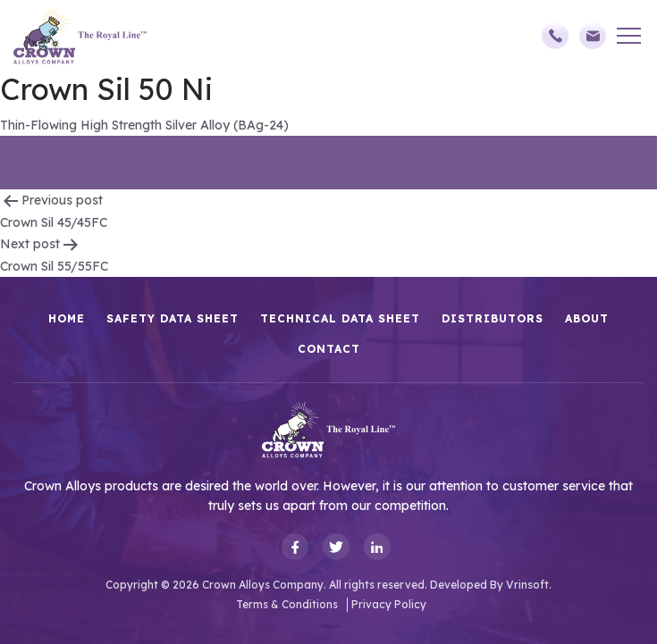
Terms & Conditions (287, 604)
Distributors (493, 318)
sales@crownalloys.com (593, 36)
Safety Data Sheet (173, 318)
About (587, 318)
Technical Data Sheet (340, 318)
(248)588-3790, (555, 36)
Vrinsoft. (529, 585)
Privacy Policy (389, 604)
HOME (67, 318)
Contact (329, 349)
